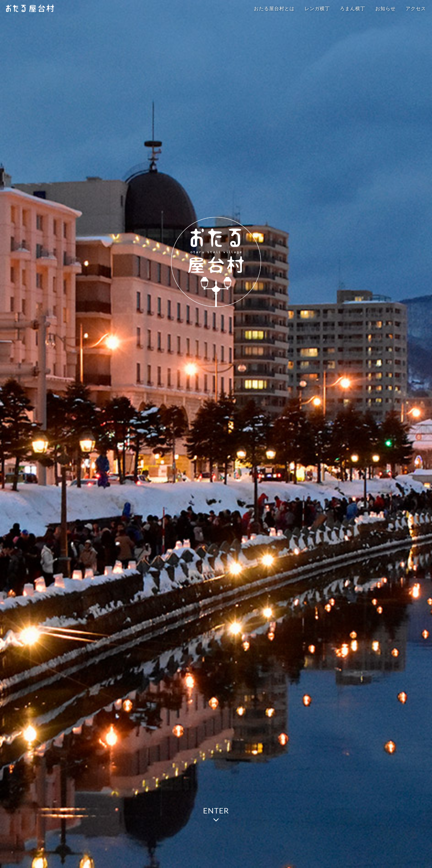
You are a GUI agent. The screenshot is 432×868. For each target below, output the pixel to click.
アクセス (416, 9)
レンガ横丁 (317, 9)
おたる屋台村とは (274, 9)
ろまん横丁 (353, 9)
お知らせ (385, 9)
